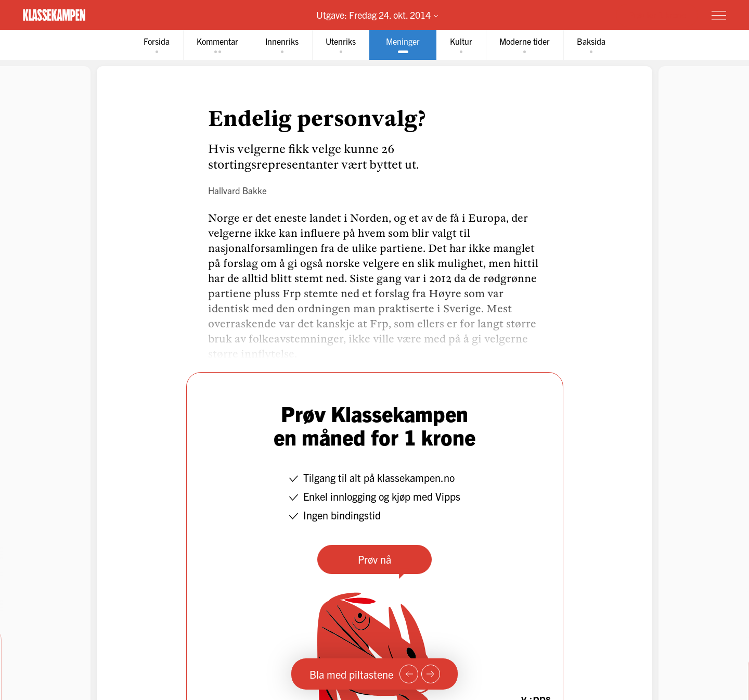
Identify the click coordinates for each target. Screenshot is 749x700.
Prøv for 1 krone (657, 15)
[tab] (157, 45)
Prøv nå (374, 559)
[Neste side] (431, 674)
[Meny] (719, 15)
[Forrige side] (409, 674)
